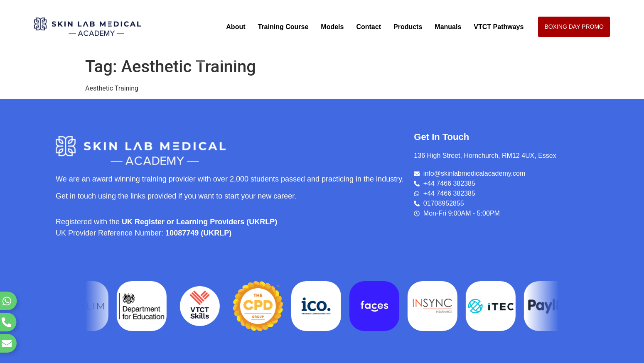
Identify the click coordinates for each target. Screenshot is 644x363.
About (236, 27)
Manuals (448, 27)
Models (332, 27)
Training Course (283, 27)
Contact (369, 27)
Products (408, 27)
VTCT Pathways (499, 27)
